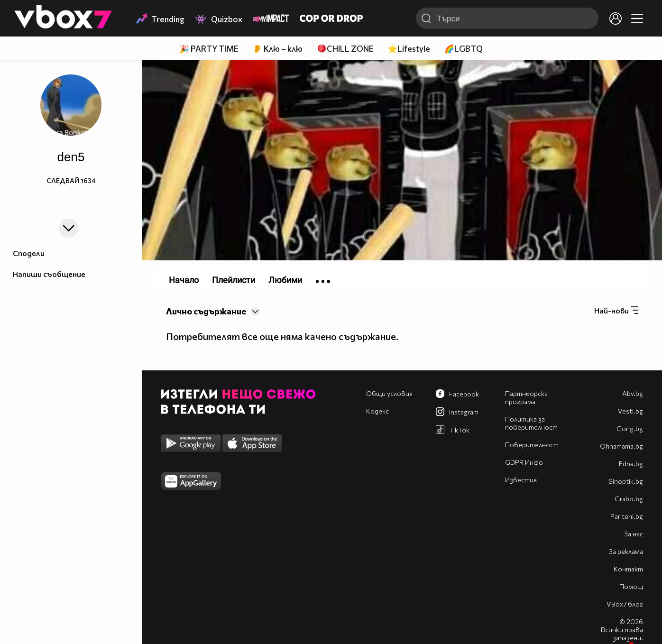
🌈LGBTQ (464, 49)
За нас (634, 534)
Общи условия (389, 393)
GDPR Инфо (524, 462)
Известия (521, 480)
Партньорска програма (526, 397)
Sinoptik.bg (626, 481)
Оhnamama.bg (621, 446)
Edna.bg (631, 464)
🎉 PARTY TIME (209, 49)
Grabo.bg (629, 499)
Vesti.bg (630, 411)
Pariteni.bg (627, 516)
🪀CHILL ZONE (345, 49)
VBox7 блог (625, 604)
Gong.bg (630, 428)
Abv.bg (633, 393)
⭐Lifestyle (409, 49)
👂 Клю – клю (277, 49)
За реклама (626, 551)
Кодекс (377, 411)
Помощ (631, 586)
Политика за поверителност (531, 423)
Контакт (628, 569)
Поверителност (532, 445)
